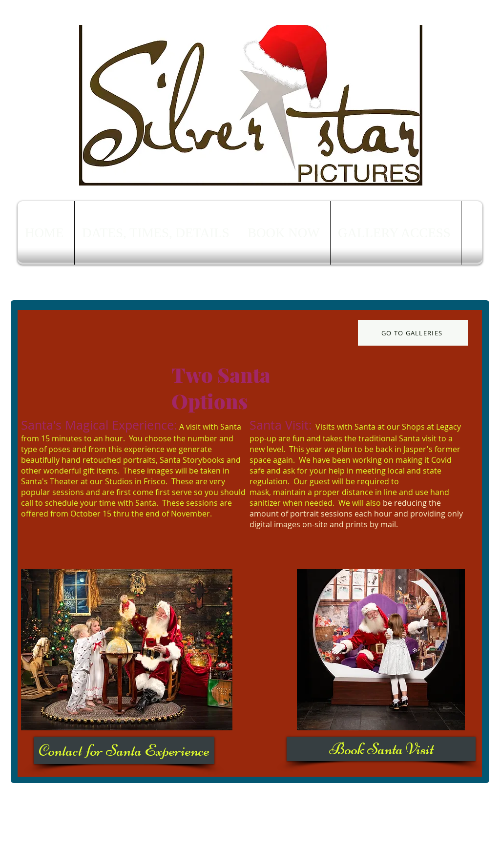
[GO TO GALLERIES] (413, 333)
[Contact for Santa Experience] (124, 750)
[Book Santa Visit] (381, 749)
